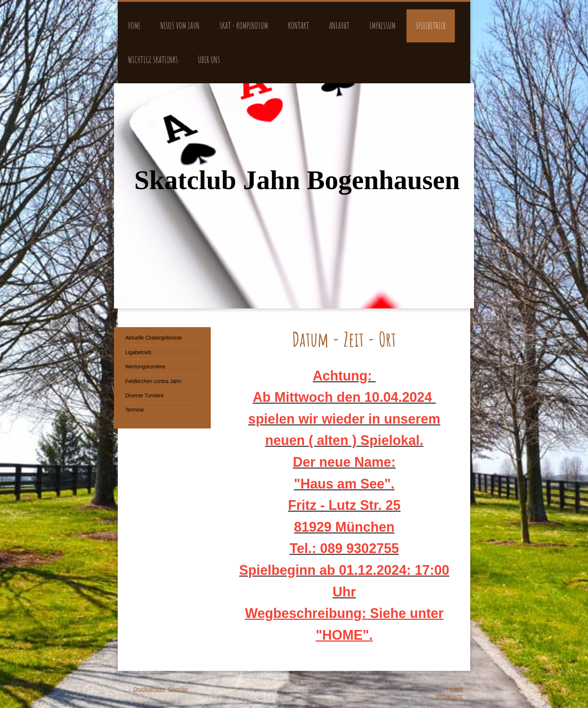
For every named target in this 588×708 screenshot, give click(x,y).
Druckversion (145, 689)
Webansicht (449, 696)
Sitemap (178, 689)
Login (456, 689)
